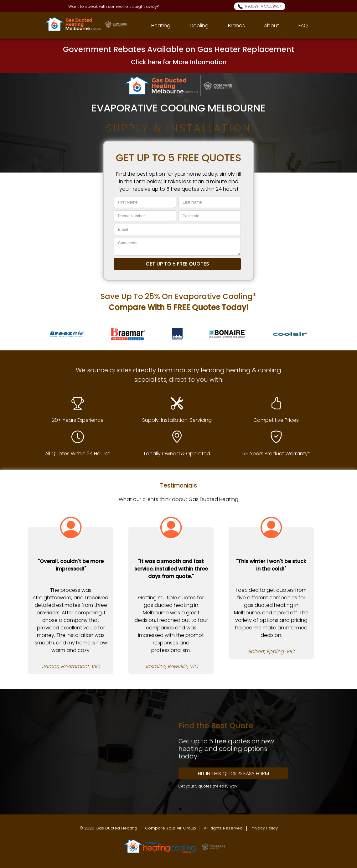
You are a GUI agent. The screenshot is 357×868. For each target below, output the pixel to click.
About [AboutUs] (272, 26)
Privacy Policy (264, 828)
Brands (236, 26)
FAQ (303, 26)
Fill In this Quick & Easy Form (233, 774)
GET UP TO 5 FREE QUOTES (177, 264)
